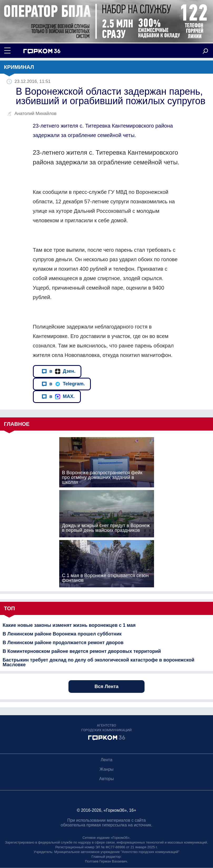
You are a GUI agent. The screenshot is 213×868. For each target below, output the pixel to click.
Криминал (19, 67)
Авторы (106, 779)
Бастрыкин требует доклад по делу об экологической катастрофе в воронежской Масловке (98, 662)
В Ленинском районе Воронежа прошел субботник (62, 634)
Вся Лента (106, 687)
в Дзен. (59, 371)
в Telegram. (63, 384)
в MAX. (58, 397)
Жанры (106, 769)
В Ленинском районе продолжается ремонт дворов (63, 643)
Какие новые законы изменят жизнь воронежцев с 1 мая (69, 625)
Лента (106, 760)
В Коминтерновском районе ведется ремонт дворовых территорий (82, 651)
